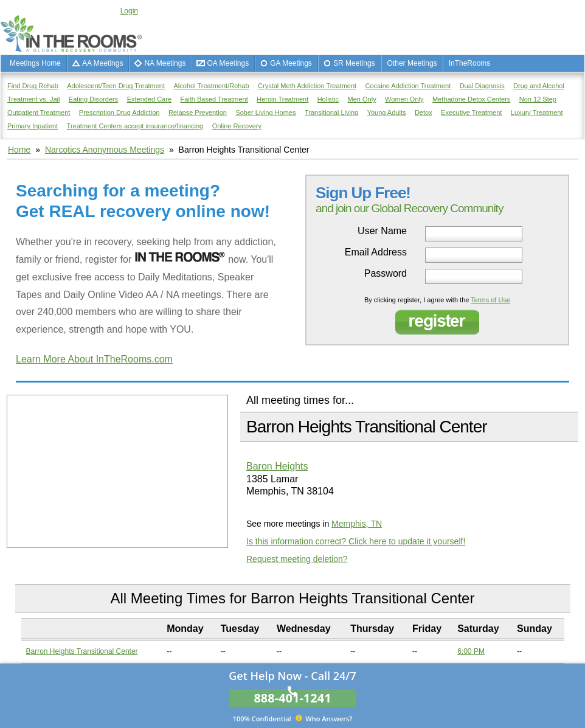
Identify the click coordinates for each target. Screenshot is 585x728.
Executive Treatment (471, 113)
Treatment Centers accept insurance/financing (135, 126)
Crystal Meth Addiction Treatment (307, 86)
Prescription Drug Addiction (119, 113)
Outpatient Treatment (39, 113)
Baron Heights (277, 466)
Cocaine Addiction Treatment (408, 86)
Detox (424, 113)
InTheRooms (470, 63)
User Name (382, 231)
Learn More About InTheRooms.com (94, 359)
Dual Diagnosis (482, 86)
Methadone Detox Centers (471, 99)
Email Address (376, 252)
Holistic (328, 99)
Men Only (362, 99)
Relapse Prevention (198, 113)
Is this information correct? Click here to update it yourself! (356, 541)
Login (129, 11)
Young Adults (387, 113)
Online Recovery (237, 126)
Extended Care (149, 99)
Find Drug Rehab (33, 86)
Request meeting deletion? (297, 559)
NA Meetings (165, 63)
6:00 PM (471, 651)
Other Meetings (412, 63)
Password (386, 274)
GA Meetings (291, 63)
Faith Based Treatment (214, 99)
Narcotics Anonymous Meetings (105, 150)
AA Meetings (102, 63)
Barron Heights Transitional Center (82, 651)
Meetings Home (35, 63)
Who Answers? (293, 718)
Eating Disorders (93, 99)
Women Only (404, 99)
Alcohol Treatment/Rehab (212, 86)
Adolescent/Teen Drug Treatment (116, 86)
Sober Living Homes (265, 113)
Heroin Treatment (282, 99)
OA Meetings (228, 63)
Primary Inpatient (33, 126)
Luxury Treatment (537, 113)
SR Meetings (354, 63)
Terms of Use (490, 300)
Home (19, 150)
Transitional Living (331, 113)
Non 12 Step (538, 99)
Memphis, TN (357, 524)
